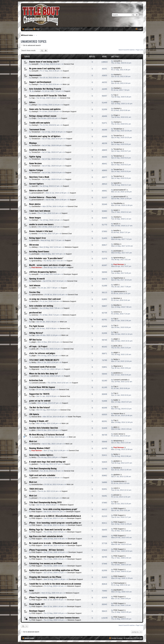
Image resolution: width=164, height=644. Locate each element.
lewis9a (34, 234)
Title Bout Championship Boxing (43, 468)
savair (34, 213)
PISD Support (37, 512)
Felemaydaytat (37, 586)
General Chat (69, 64)
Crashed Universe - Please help (43, 197)
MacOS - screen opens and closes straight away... (50, 265)
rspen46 (35, 186)
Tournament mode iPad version (42, 367)
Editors (32, 102)
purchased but (35, 312)
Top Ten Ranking (36, 319)
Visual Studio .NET (37, 604)
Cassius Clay (35, 292)
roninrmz (35, 315)
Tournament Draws (37, 129)
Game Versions (35, 163)
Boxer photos (35, 204)
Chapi (34, 118)
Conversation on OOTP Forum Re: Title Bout (48, 95)
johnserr (35, 498)
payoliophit (36, 593)
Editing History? (36, 333)
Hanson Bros (36, 417)
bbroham (35, 301)
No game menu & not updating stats (45, 68)
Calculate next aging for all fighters (45, 136)
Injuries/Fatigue (36, 170)
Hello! (32, 590)
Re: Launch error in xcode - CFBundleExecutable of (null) (53, 543)
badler (34, 403)
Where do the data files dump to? (43, 373)
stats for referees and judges (42, 353)
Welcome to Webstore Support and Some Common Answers (54, 618)
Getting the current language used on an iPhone (50, 556)
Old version (34, 245)
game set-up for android (40, 401)
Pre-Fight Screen (37, 326)
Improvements (35, 75)
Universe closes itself (39, 190)
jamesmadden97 (38, 193)
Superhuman (36, 281)
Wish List (66, 78)
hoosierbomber (37, 484)
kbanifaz (35, 308)
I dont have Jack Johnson (40, 211)
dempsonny (36, 444)
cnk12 (34, 491)
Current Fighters (36, 184)
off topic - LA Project (38, 346)
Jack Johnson (35, 285)
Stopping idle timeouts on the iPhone (45, 577)
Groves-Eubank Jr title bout (41, 231)
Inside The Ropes (74, 417)
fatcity (34, 362)
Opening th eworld (37, 279)
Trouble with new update (40, 123)
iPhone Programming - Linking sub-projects (48, 597)
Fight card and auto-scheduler (42, 475)
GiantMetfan (36, 206)
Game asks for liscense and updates (45, 109)
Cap (33, 98)
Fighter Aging (35, 156)
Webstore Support (71, 247)
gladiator (35, 464)
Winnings (33, 143)
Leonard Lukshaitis (39, 383)
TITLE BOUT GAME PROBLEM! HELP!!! (44, 360)
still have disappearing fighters (43, 272)
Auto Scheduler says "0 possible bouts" (46, 258)
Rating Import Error (38, 238)
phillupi (34, 105)
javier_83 (35, 349)
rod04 (34, 288)
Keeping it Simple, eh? (39, 421)
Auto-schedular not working (41, 306)
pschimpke (36, 254)
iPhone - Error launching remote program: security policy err (55, 523)
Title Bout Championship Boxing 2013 (45, 502)
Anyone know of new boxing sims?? (44, 62)
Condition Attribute (38, 150)
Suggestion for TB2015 (39, 394)
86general (35, 369)
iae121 (34, 227)
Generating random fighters (41, 455)
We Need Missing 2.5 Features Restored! (47, 434)
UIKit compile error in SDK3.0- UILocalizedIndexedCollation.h (55, 516)
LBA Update (34, 414)
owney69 (35, 64)
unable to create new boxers (41, 224)
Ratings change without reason (43, 116)
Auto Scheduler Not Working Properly (45, 89)
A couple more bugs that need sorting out (47, 462)
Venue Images (35, 217)
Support (66, 71)
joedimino (35, 376)
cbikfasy (35, 247)
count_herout (39, 437)
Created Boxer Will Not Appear (42, 387)
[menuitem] (36, 29)
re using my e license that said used (45, 299)
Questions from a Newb (39, 177)
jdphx (34, 430)
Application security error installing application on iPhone (54, 570)
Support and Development (40, 82)
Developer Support (69, 111)
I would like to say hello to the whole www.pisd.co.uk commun (55, 584)
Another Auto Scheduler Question (44, 428)
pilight (34, 342)
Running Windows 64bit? (40, 448)
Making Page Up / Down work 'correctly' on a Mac (50, 529)
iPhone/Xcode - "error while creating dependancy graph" (53, 509)
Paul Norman (37, 267)
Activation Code (36, 380)
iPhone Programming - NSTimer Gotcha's (47, 550)
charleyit (35, 78)
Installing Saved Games (39, 251)
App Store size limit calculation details (46, 536)
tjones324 (35, 240)
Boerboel (35, 471)
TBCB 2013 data (36, 489)
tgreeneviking (37, 261)
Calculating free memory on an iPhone (46, 563)
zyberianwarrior (37, 295)
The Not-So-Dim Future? (40, 407)
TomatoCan (36, 132)
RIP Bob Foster (36, 340)
